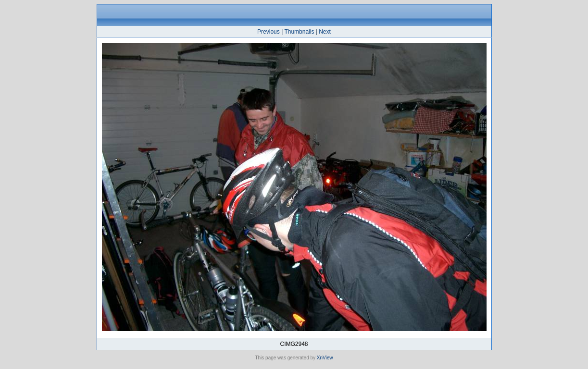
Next (325, 32)
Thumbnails (299, 32)
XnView (325, 358)
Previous (269, 32)
